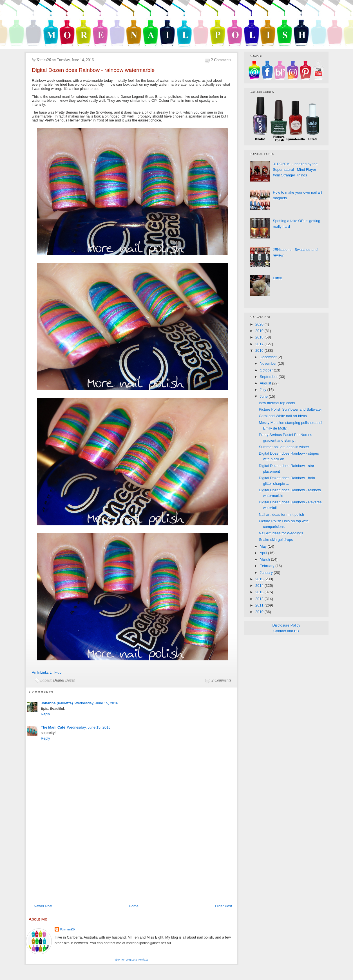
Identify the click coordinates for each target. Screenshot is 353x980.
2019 (260, 331)
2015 (260, 579)
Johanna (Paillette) (57, 703)
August (266, 383)
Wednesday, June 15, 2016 (96, 703)
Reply (45, 714)
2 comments (221, 60)
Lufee (277, 278)
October (267, 370)
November (269, 363)
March (265, 559)
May (264, 546)
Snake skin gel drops (276, 540)
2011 (260, 605)
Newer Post (43, 906)
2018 (260, 337)
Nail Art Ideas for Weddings (281, 533)
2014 (260, 586)
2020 (260, 324)
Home (134, 906)
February (268, 566)
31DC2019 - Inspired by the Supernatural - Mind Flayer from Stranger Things (295, 170)
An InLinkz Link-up (47, 672)
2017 (260, 344)
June (264, 396)
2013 (260, 592)
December (269, 357)
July (264, 390)
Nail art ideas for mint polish (281, 515)
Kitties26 (67, 929)
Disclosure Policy (286, 625)
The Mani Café (53, 727)
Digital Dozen (64, 680)
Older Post (224, 906)
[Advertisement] (131, 859)
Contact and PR (286, 631)
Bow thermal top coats (277, 403)
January (267, 573)
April (264, 553)
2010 (260, 612)
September (269, 377)
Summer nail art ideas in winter (284, 447)
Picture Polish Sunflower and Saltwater (290, 409)
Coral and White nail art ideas (283, 416)
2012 (260, 599)
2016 (260, 350)
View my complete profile (131, 960)
